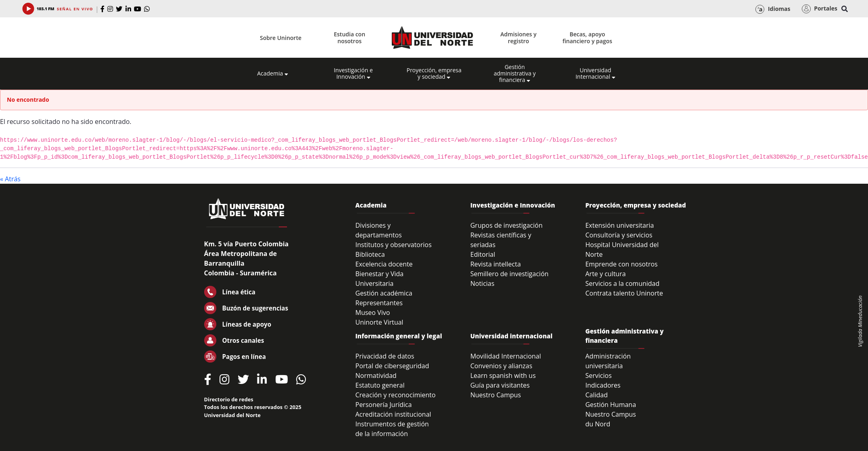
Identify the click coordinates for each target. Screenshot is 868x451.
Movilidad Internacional (505, 356)
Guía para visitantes (500, 385)
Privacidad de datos (385, 356)
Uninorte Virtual (380, 322)
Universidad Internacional (595, 73)
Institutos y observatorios (394, 245)
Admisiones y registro (518, 38)
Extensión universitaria (619, 225)
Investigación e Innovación (353, 73)
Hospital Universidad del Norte (622, 250)
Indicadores (603, 385)
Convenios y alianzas (501, 366)
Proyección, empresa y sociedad (434, 73)
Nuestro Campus (496, 395)
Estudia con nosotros (349, 38)
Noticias (482, 283)
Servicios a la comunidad (622, 283)
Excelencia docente (384, 264)
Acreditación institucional (393, 414)
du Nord (598, 424)
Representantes (379, 303)
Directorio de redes (229, 399)
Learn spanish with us (503, 375)
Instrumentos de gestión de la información (392, 429)
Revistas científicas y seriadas (501, 240)
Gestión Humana (611, 405)
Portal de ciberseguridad (392, 366)
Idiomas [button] (773, 9)
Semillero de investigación (509, 274)
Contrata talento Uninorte (624, 293)
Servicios (598, 375)
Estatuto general (380, 385)
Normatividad (376, 375)
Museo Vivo (373, 313)
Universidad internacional (511, 336)
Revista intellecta (495, 264)
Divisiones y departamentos (379, 230)
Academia (273, 73)
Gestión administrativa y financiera (515, 73)
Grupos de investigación (506, 225)
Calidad (596, 395)
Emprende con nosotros (621, 264)
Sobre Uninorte (281, 38)
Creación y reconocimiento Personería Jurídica (396, 400)
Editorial (483, 254)
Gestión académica (384, 293)
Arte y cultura (605, 274)
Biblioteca (370, 254)
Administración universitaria (608, 361)
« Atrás (10, 179)
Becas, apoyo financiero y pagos (587, 38)
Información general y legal (399, 336)
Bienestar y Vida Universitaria (380, 279)
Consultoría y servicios (619, 235)
